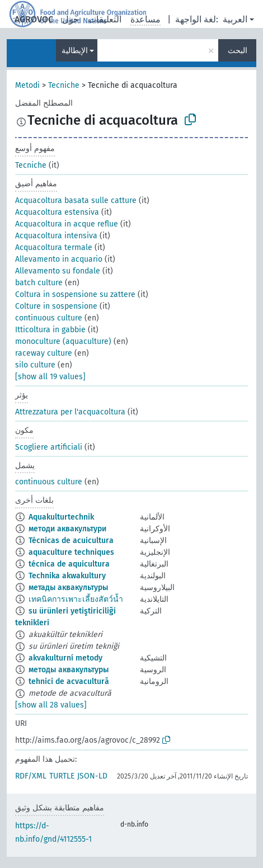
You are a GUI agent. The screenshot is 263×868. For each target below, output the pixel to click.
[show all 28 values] (51, 705)
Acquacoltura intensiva (56, 236)
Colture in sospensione (56, 306)
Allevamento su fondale (58, 271)
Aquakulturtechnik (61, 517)
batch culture (39, 283)
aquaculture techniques (71, 552)
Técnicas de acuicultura (71, 541)
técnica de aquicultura (69, 564)
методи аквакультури (67, 529)
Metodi (27, 85)
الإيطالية (75, 51)
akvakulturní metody (65, 658)
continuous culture (49, 318)
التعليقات (105, 19)
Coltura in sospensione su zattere (75, 294)
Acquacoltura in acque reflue (67, 224)
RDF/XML (31, 776)
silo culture (35, 365)
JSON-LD (92, 776)
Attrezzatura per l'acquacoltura (70, 412)
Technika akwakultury (67, 576)
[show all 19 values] (50, 377)
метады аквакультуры (68, 588)
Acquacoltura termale (54, 247)
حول (71, 19)
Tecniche (64, 85)
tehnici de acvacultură (69, 681)
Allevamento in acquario (59, 259)
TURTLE (62, 776)
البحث (238, 51)
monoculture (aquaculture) (63, 341)
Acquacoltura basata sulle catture (76, 201)
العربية (235, 19)
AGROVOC (34, 19)
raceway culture (44, 353)
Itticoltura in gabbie (50, 330)
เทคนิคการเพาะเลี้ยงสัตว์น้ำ (76, 599)
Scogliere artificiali (49, 447)
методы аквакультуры (69, 670)
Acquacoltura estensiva (57, 212)
